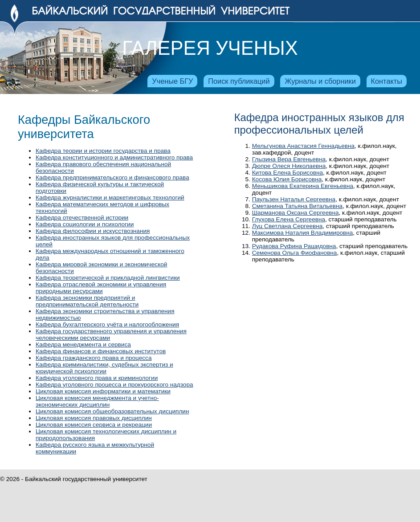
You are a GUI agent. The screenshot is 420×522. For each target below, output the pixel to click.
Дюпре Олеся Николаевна (289, 166)
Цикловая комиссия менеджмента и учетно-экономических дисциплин (97, 401)
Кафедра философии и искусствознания (93, 231)
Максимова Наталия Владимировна (303, 233)
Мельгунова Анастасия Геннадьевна (303, 146)
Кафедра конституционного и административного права (114, 157)
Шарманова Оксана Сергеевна (296, 213)
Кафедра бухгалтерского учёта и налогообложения (107, 324)
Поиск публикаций (239, 81)
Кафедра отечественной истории (82, 218)
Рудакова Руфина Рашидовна (294, 246)
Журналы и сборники (320, 81)
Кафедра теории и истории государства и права (103, 151)
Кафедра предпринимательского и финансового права (112, 177)
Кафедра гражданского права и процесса (94, 358)
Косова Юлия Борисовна (287, 179)
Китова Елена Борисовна (287, 173)
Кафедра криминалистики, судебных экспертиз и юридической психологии (104, 368)
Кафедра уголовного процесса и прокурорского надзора (114, 385)
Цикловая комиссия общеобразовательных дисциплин (112, 411)
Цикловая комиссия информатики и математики (103, 391)
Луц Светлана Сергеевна (287, 226)
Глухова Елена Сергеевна (289, 219)
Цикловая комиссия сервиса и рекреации (94, 425)
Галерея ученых (210, 48)
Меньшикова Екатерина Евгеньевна (303, 186)
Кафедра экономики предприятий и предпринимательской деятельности (87, 301)
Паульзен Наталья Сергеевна (294, 199)
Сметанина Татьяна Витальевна (297, 206)
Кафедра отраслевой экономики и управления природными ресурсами (101, 288)
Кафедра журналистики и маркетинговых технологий (110, 198)
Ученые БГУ (172, 81)
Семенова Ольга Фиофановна (295, 253)
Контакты (387, 81)
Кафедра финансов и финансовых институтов (101, 351)
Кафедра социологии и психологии (85, 224)
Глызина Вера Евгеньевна (289, 159)
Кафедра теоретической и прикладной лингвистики (108, 278)
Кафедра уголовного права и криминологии (97, 378)
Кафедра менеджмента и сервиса (83, 345)
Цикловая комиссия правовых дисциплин (94, 418)
